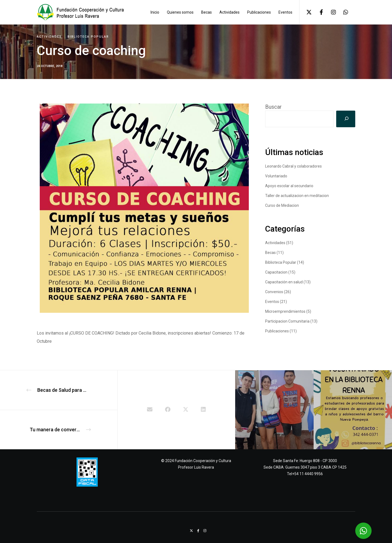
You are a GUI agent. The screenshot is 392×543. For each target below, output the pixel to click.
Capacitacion (276, 272)
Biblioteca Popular (88, 37)
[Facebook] (318, 12)
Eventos (272, 302)
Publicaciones (277, 331)
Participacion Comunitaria (287, 321)
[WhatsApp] (342, 12)
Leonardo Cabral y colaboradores (293, 166)
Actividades (49, 37)
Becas (270, 253)
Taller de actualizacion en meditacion (297, 196)
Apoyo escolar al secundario (289, 186)
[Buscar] (346, 119)
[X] (306, 12)
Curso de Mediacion (282, 205)
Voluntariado (276, 176)
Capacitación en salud (284, 282)
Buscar (273, 107)
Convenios (274, 292)
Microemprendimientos (285, 311)
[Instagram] (330, 12)
